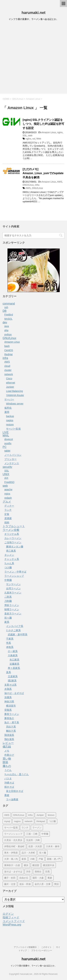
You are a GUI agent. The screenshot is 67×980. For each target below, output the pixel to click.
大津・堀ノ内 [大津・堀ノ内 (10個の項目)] (11, 859)
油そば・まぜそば (14, 693)
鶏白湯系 (9, 739)
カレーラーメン (13, 538)
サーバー (9, 399)
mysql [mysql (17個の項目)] (7, 821)
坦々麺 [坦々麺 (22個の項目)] (43, 853)
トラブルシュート (14, 526)
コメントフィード (14, 921)
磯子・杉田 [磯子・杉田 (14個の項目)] (10, 878)
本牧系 (10, 647)
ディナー (9, 506)
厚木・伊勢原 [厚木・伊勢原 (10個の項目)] (11, 853)
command (9, 304)
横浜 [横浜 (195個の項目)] (26, 865)
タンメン (9, 555)
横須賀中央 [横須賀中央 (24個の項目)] (49, 865)
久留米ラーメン (13, 593)
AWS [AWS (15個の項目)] (7, 815)
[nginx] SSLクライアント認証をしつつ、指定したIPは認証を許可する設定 (43, 124)
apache (8, 489)
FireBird (9, 315)
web (30, 136)
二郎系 (8, 597)
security (7, 467)
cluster (8, 370)
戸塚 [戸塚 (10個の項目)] (41, 859)
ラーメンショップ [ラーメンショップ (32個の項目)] (13, 834)
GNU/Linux (28, 185)
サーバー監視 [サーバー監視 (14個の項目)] (11, 828)
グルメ (7, 502)
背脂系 (8, 710)
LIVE (6, 432)
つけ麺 (8, 567)
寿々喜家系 (14, 668)
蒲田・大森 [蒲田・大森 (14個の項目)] (38, 878)
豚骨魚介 (9, 718)
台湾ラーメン (13, 588)
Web (39, 139)
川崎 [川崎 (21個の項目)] (32, 859)
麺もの (7, 766)
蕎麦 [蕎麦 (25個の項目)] (50, 878)
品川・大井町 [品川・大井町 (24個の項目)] (28, 853)
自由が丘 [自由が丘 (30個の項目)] (24, 878)
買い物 (7, 759)
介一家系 (13, 651)
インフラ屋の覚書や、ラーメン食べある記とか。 (34, 966)
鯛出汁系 (11, 731)
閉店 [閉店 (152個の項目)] (57, 884)
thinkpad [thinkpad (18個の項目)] (41, 821)
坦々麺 (8, 618)
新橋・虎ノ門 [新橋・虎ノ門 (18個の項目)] (54, 859)
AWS (60, 182)
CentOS (9, 350)
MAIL (6, 435)
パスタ (8, 778)
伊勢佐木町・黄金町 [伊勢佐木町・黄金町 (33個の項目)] (14, 846)
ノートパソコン (13, 455)
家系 (7, 622)
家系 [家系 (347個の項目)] (24, 859)
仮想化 (8, 408)
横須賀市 (11, 706)
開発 (5, 762)
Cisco (9, 378)
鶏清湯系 (9, 735)
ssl (34, 139)
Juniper (10, 387)
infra (37, 185)
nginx (60, 132)
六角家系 (13, 655)
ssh (6, 307)
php (6, 330)
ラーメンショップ (14, 576)
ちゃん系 (9, 563)
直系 (9, 672)
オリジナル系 (12, 534)
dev (5, 322)
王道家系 (13, 676)
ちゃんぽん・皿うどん (17, 774)
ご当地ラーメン (13, 542)
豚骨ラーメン (12, 714)
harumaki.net (33, 13)
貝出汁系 (11, 727)
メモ (7, 751)
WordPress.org (12, 925)
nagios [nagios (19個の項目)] (17, 821)
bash (7, 346)
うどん (8, 770)
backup (10, 416)
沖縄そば (9, 783)
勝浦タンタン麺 (15, 547)
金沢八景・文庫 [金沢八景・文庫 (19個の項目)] (43, 884)
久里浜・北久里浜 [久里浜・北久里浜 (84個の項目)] (13, 840)
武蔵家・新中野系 (18, 634)
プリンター (10, 459)
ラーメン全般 (11, 530)
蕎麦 (7, 795)
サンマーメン (13, 584)
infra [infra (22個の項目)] (30, 815)
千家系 (10, 639)
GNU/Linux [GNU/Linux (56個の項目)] (19, 815)
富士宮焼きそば (15, 791)
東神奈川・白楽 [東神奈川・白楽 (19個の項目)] (12, 865)
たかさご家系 (13, 630)
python (8, 335)
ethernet (11, 383)
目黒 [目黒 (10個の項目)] (48, 872)
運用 (7, 412)
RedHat (8, 354)
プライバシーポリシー (42, 951)
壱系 (9, 643)
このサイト (46, 947)
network (9, 374)
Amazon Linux (49, 132)
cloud (7, 366)
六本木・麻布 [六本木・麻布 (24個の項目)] (53, 846)
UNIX (6, 474)
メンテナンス (12, 463)
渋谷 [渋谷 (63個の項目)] (28, 872)
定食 (7, 514)
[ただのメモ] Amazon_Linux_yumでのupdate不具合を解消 (43, 173)
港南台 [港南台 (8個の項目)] (38, 872)
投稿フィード (11, 917)
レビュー (8, 743)
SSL (25, 136)
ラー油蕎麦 (12, 799)
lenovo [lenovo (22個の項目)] (51, 815)
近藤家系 (14, 664)
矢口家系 (14, 660)
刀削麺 (8, 601)
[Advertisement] (33, 58)
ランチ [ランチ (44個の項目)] (25, 828)
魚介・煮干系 (12, 722)
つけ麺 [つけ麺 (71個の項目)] (52, 821)
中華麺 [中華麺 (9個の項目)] (45, 834)
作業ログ (9, 755)
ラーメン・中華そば (15, 572)
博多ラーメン (12, 605)
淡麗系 (8, 697)
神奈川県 (9, 701)
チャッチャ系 (12, 559)
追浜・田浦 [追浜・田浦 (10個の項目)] (25, 884)
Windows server (15, 404)
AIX (6, 478)
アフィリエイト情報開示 (25, 947)
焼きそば (9, 787)
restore (10, 425)
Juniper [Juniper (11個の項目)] (40, 815)
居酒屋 (8, 518)
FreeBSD (9, 482)
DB (5, 311)
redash (8, 498)
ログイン (8, 914)
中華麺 (8, 580)
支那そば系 (10, 685)
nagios (10, 420)
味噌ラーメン (12, 609)
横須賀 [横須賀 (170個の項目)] (36, 865)
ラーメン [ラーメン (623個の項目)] (37, 828)
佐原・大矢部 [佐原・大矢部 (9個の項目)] (35, 846)
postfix (8, 443)
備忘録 (7, 747)
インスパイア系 (15, 626)
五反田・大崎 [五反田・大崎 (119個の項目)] (33, 840)
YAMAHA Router (15, 395)
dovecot (9, 439)
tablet (7, 451)
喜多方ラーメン (13, 614)
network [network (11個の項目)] (29, 821)
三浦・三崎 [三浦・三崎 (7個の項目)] (32, 834)
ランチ (8, 510)
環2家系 (12, 681)
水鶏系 (8, 689)
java (7, 326)
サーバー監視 (13, 429)
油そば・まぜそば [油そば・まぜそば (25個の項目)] (13, 872)
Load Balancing (15, 391)
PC (5, 447)
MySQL (8, 319)
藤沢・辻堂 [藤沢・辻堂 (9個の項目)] (10, 884)
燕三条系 (11, 551)
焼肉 (7, 522)
